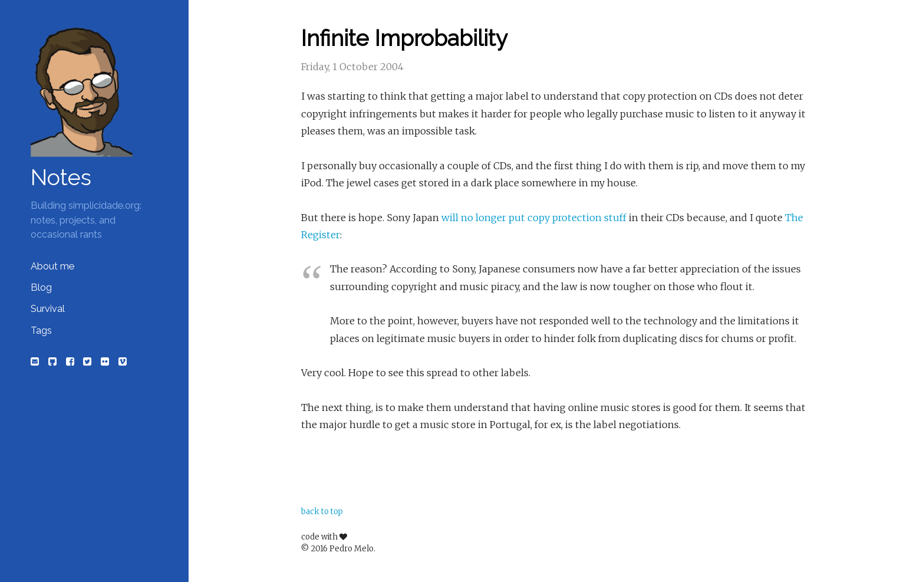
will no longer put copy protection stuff (534, 218)
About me (52, 266)
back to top (322, 512)
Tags (41, 331)
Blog (41, 287)
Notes (61, 177)
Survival (48, 309)
